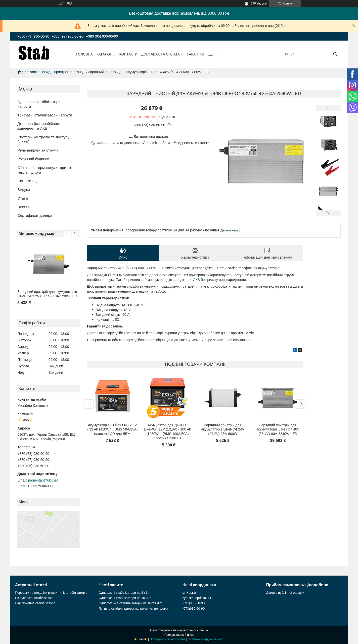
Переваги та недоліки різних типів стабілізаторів (51, 593)
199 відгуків (259, 3)
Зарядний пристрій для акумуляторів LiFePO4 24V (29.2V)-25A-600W (223, 429)
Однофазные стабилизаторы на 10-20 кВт (130, 603)
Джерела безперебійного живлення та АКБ (39, 126)
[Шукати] (335, 54)
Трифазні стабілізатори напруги (45, 115)
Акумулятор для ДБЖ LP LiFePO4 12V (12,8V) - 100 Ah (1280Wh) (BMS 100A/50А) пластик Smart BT (168, 432)
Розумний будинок (33, 159)
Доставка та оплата (160, 54)
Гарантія (195, 54)
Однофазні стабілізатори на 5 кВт (124, 593)
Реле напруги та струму (38, 150)
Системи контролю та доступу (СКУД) (43, 139)
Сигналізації (28, 181)
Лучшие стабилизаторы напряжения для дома (133, 609)
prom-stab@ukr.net (43, 480)
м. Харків (189, 593)
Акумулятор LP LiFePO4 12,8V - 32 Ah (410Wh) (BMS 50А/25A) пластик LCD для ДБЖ (112, 429)
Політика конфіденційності (206, 639)
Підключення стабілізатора (35, 603)
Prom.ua (202, 630)
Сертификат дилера (35, 215)
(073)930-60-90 (194, 609)
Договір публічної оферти (285, 593)
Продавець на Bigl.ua (179, 635)
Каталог (104, 54)
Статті (23, 198)
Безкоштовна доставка (152, 137)
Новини (24, 207)
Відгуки (24, 189)
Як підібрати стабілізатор (34, 598)
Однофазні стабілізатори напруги (39, 104)
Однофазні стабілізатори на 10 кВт (125, 598)
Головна (85, 54)
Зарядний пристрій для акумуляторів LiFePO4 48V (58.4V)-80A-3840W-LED (278, 429)
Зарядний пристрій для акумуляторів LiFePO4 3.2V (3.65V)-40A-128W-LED (47, 294)
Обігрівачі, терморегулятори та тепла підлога (44, 170)
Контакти (128, 54)
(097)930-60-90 (194, 603)
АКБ (197, 280)
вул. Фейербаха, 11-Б (199, 598)
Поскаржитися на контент (167, 639)
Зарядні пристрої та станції (63, 72)
